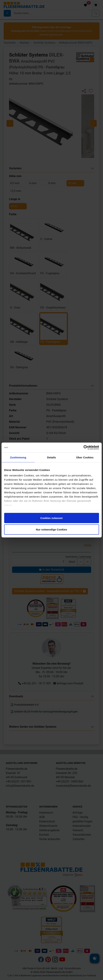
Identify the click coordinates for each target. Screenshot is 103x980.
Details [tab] (52, 457)
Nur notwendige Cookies (52, 529)
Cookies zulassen (52, 518)
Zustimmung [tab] (18, 457)
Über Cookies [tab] (85, 457)
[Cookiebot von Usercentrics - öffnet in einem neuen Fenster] (83, 448)
